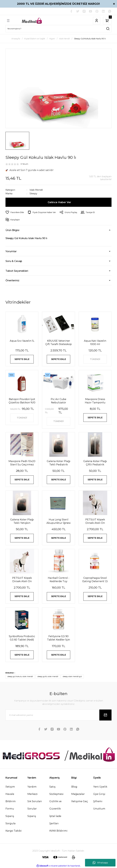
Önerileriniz (12, 280)
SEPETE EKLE (22, 359)
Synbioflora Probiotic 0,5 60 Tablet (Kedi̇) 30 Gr (22, 638)
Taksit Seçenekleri (17, 271)
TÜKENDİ (95, 359)
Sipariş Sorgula (11, 820)
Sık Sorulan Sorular (35, 805)
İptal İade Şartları (55, 820)
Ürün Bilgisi (12, 230)
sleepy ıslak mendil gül (72, 676)
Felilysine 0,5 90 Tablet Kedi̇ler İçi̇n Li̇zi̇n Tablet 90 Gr (58, 638)
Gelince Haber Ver (59, 202)
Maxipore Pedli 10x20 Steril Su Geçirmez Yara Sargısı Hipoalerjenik (22, 463)
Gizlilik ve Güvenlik (55, 805)
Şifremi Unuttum (99, 805)
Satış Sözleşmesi (56, 790)
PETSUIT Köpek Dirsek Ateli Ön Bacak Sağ (22, 580)
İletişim (10, 787)
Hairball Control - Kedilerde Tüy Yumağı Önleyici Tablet (59, 580)
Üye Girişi (99, 794)
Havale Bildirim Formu (11, 801)
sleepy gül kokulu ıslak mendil (20, 676)
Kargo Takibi (14, 831)
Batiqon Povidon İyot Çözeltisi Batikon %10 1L (22, 401)
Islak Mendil (36, 190)
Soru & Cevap (14, 261)
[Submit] (105, 715)
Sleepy (33, 194)
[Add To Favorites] (15, 212)
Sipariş (32, 816)
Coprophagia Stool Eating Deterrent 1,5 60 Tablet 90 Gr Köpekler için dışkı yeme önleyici (95, 580)
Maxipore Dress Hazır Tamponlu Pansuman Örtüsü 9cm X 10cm (95, 401)
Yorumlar (11, 251)
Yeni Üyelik (100, 787)
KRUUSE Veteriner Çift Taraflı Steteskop (59, 342)
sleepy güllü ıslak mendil (48, 676)
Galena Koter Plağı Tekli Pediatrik (59, 463)
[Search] (58, 29)
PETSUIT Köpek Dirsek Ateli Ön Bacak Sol (95, 521)
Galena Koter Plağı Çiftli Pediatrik (95, 463)
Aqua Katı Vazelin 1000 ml (95, 342)
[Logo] (32, 21)
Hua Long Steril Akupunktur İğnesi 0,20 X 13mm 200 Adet (59, 521)
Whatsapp (100, 863)
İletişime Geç (80, 801)
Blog (74, 787)
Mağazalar (78, 794)
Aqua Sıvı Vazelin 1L (22, 341)
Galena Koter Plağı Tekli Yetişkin (22, 521)
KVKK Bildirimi (58, 831)
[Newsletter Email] (58, 715)
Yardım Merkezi (33, 790)
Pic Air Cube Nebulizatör (58, 401)
